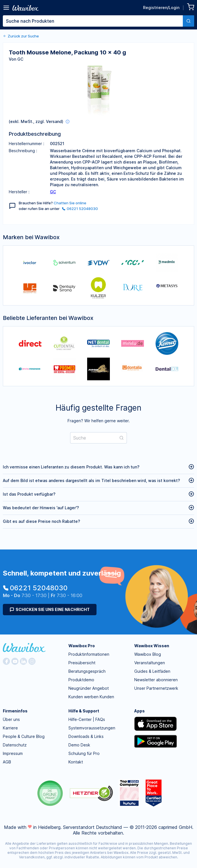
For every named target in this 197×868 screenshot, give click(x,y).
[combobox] (98, 21)
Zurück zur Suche (21, 36)
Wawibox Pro (82, 646)
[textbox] (93, 21)
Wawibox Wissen (152, 646)
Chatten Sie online (70, 203)
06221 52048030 (80, 209)
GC (53, 192)
